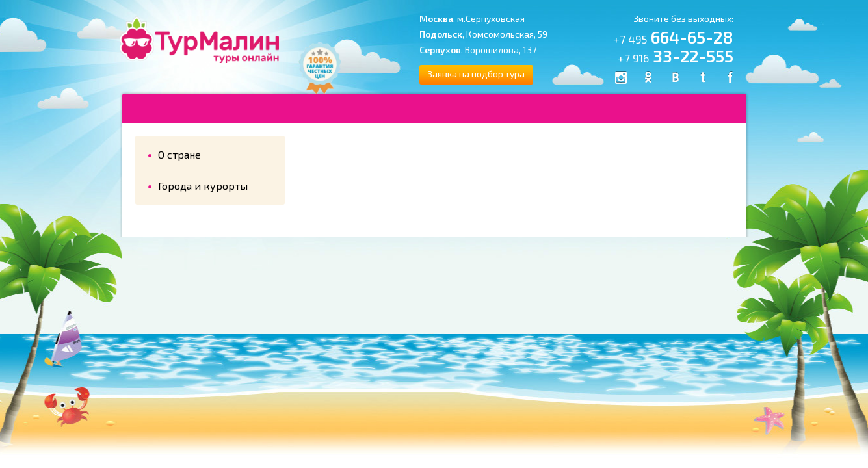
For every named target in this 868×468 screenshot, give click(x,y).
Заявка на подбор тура (476, 74)
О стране (179, 154)
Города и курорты (203, 186)
